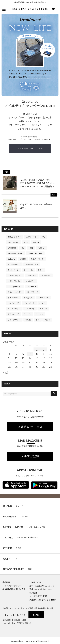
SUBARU (11, 259)
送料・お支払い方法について (42, 586)
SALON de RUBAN (16, 253)
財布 (38, 320)
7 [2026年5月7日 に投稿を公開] (30, 354)
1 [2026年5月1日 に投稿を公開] (37, 349)
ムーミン (27, 314)
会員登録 (33, 593)
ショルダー (30, 281)
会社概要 (6, 582)
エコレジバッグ (14, 264)
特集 (17, 569)
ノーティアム (43, 298)
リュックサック (14, 320)
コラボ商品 (32, 276)
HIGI (26, 242)
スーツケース (33, 292)
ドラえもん (28, 298)
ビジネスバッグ (14, 309)
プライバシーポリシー (12, 586)
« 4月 (6, 372)
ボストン (43, 309)
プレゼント (30, 309)
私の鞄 (28, 320)
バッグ (42, 303)
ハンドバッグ (13, 303)
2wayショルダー (14, 237)
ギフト (40, 270)
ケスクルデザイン (15, 276)
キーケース (28, 270)
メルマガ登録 (30, 456)
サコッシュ (46, 276)
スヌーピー (32, 287)
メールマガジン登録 (38, 596)
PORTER (41, 248)
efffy (43, 237)
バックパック (29, 303)
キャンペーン (13, 270)
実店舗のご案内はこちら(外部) (42, 600)
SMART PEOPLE (35, 253)
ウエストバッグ (37, 259)
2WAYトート (31, 237)
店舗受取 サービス (30, 427)
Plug (31, 248)
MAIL (36, 615)
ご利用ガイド (35, 582)
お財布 (23, 259)
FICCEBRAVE (13, 242)
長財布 (47, 320)
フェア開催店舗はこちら (30, 148)
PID (23, 248)
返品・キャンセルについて (41, 589)
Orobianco (12, 248)
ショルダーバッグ (15, 287)
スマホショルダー (15, 292)
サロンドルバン (14, 281)
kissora (36, 242)
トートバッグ (13, 298)
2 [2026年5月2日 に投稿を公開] (44, 349)
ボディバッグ (13, 314)
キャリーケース (32, 264)
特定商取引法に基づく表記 (14, 589)
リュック (39, 314)
